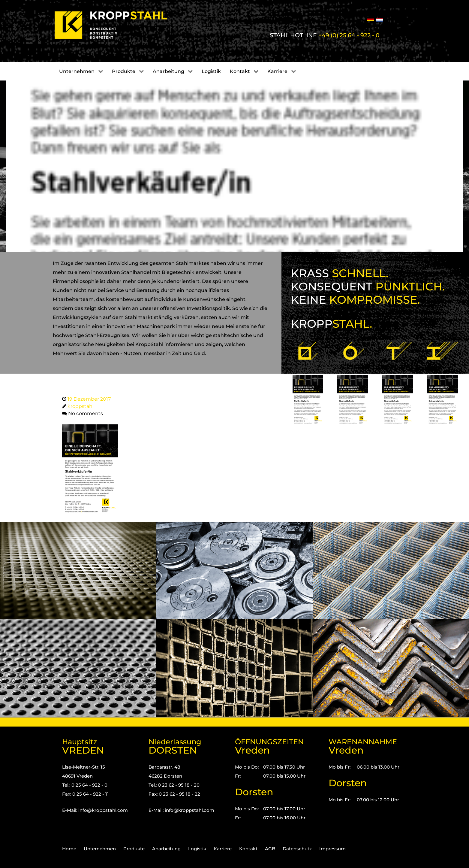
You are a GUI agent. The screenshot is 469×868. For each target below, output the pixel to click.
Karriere (223, 849)
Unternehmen (100, 849)
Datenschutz (297, 849)
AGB (270, 849)
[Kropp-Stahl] (118, 25)
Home (69, 849)
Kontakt (248, 849)
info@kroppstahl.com (103, 810)
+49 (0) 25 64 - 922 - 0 (349, 35)
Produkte (134, 849)
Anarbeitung (166, 849)
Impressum (332, 849)
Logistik (197, 849)
